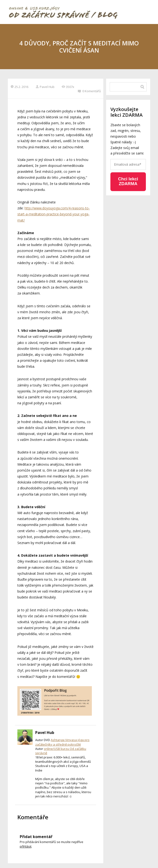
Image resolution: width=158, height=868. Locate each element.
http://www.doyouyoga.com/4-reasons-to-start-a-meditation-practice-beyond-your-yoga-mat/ (54, 214)
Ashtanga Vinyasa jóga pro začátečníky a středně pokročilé (62, 742)
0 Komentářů (89, 91)
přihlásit (26, 846)
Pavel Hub (45, 87)
